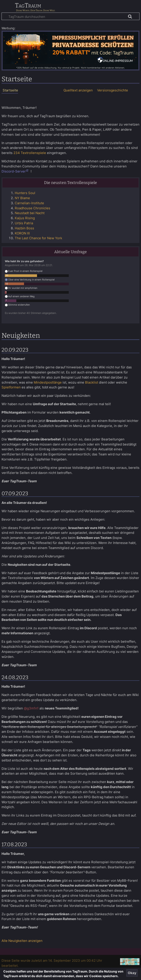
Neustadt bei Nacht (30, 213)
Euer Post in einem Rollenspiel (24, 271)
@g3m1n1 (31, 708)
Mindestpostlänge (48, 382)
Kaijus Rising (25, 218)
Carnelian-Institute (29, 203)
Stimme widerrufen (17, 305)
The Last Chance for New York (38, 238)
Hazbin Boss (24, 228)
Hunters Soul (25, 193)
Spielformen (11, 387)
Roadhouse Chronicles (32, 208)
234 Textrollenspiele (30, 153)
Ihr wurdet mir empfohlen (21, 288)
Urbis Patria (24, 223)
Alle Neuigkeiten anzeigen (22, 941)
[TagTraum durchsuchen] (70, 16)
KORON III (22, 233)
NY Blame (22, 198)
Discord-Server (14, 171)
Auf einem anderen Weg (20, 296)
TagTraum (28, 6)
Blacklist (92, 382)
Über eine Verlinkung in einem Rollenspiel (30, 280)
